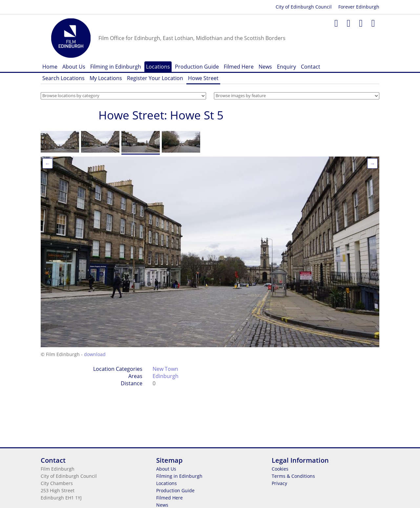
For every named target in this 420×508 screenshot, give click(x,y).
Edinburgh (166, 376)
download (95, 354)
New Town (165, 369)
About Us (74, 67)
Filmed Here (239, 67)
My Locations (106, 78)
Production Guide (197, 67)
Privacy (279, 483)
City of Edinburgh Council (304, 7)
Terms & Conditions (293, 476)
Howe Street (203, 78)
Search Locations (63, 78)
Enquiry (286, 67)
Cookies (280, 469)
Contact (311, 67)
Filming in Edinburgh (116, 67)
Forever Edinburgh (359, 7)
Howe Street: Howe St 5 (161, 115)
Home (50, 67)
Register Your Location (155, 78)
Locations (158, 67)
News (265, 67)
